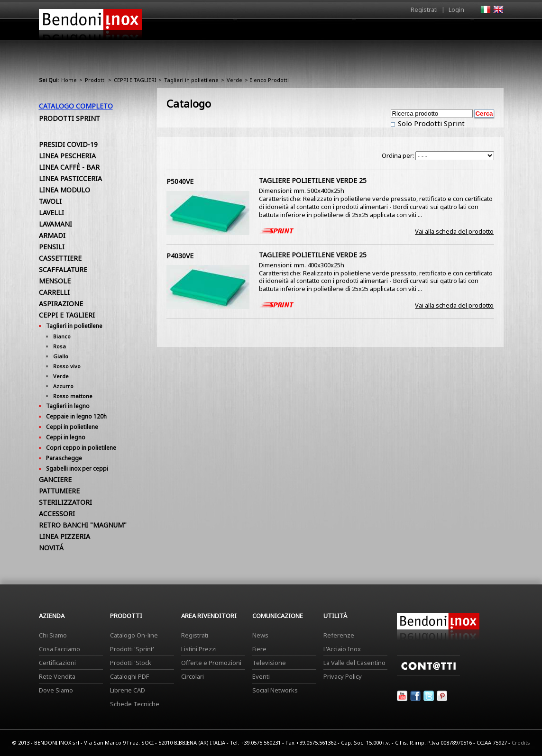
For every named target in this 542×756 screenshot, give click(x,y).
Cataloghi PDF (129, 676)
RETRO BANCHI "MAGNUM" (83, 525)
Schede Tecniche (135, 704)
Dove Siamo (56, 690)
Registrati (424, 9)
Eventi (261, 676)
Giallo (61, 356)
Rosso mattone (73, 396)
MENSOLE (55, 281)
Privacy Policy (343, 676)
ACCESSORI (57, 514)
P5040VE (180, 181)
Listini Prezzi (199, 649)
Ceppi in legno (66, 437)
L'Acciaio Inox (342, 649)
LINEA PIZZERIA (64, 536)
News (260, 635)
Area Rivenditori (345, 32)
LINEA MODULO (64, 190)
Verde (234, 80)
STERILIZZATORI (65, 502)
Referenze (339, 635)
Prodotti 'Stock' (131, 663)
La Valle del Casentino (354, 663)
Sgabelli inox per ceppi (77, 469)
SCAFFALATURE (63, 269)
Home (218, 29)
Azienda (254, 32)
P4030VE (180, 256)
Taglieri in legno (68, 406)
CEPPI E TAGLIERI (135, 80)
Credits (521, 742)
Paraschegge (64, 458)
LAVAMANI (55, 224)
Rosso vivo (67, 366)
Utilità (454, 32)
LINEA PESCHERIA (67, 156)
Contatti (491, 29)
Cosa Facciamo (60, 649)
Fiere (259, 649)
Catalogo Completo (76, 106)
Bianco (62, 336)
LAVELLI (51, 213)
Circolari (193, 676)
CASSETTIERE (60, 258)
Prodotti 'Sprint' (132, 649)
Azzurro (63, 386)
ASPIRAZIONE (61, 304)
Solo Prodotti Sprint (430, 123)
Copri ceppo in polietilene (81, 448)
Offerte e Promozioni (211, 663)
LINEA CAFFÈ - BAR (69, 167)
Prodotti (293, 32)
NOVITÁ (51, 548)
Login (456, 9)
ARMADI (52, 235)
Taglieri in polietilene (191, 80)
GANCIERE (55, 479)
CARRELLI (54, 292)
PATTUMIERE (59, 491)
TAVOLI (50, 201)
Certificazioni (57, 663)
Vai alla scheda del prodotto (454, 231)
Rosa (60, 346)
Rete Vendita (57, 676)
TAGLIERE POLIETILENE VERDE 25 (313, 180)
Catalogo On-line (134, 635)
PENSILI (52, 247)
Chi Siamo (53, 635)
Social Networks (275, 690)
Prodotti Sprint (69, 118)
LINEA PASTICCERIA (70, 178)
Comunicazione (407, 32)
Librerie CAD (128, 690)
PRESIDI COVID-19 (68, 144)
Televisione (269, 663)
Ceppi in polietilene (72, 427)
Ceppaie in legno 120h (76, 416)
